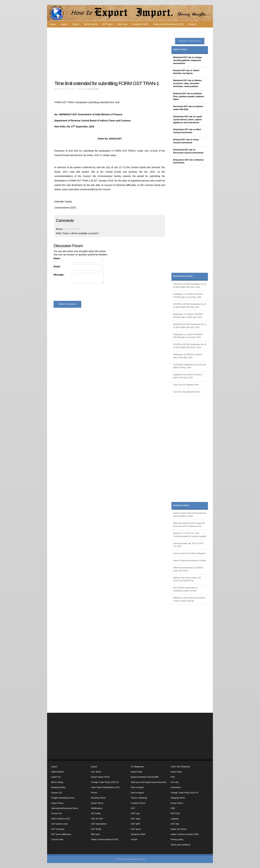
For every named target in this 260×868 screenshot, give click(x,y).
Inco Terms (96, 772)
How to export (137, 793)
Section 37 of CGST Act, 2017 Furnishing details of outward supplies (190, 535)
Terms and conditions (180, 845)
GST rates (108, 24)
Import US (56, 777)
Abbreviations (58, 772)
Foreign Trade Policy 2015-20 (105, 782)
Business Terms (98, 798)
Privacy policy (177, 839)
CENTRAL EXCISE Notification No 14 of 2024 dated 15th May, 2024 (190, 306)
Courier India (57, 839)
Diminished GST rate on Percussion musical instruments (188, 151)
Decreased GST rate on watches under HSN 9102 (188, 108)
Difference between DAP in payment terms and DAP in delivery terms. (189, 525)
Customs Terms (138, 803)
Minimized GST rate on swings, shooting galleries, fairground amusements (188, 60)
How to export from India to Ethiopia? (189, 553)
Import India (176, 772)
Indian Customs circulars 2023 (185, 834)
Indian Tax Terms (179, 829)
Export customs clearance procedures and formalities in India (190, 515)
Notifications (97, 808)
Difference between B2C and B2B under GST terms (188, 569)
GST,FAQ (175, 813)
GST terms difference (61, 834)
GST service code (60, 824)
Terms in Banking (139, 798)
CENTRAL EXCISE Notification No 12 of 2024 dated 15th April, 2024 (190, 326)
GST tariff (135, 824)
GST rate (175, 824)
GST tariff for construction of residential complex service (185, 589)
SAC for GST (97, 819)
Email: (57, 267)
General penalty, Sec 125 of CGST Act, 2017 (188, 545)
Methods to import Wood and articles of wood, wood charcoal (189, 599)
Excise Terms (177, 803)
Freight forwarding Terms (63, 798)
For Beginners (137, 767)
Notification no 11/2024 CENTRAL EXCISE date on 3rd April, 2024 (188, 336)
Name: (57, 258)
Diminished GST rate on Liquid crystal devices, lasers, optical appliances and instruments (188, 120)
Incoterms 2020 (140, 24)
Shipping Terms (178, 798)
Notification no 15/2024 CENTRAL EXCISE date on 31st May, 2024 (188, 296)
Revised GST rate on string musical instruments (186, 141)
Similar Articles (180, 49)
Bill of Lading (91, 24)
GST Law (135, 813)
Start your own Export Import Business (149, 782)
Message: (59, 275)
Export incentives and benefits (145, 777)
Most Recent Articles (183, 276)
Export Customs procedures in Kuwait (190, 561)
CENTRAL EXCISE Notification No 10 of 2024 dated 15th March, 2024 (190, 346)
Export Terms (97, 803)
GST (133, 808)
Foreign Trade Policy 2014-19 (184, 793)
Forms (94, 793)
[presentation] (79, 293)
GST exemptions (99, 824)
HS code (175, 782)
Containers (176, 787)
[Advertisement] (110, 54)
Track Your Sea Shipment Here (187, 392)
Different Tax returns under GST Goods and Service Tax (187, 579)
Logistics (175, 819)
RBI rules (123, 24)
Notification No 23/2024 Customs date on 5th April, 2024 (188, 376)
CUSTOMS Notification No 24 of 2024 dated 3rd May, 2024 (190, 366)
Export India (136, 772)
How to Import (137, 787)
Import (64, 24)
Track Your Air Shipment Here (186, 385)
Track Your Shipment (180, 767)
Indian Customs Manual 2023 (168, 24)
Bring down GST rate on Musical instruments (188, 161)
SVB (173, 808)
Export (76, 24)
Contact (192, 24)
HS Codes (96, 813)
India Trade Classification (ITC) (105, 787)
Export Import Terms (100, 777)
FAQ (173, 777)
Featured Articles (181, 505)
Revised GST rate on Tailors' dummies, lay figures (186, 72)
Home (53, 24)
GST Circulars (93, 89)
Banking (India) (58, 787)
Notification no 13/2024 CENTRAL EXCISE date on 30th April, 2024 (188, 316)
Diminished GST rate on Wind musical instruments (187, 131)
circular (134, 839)
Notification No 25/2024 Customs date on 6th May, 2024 (188, 356)
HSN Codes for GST (61, 819)
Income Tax (57, 793)
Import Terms (57, 803)
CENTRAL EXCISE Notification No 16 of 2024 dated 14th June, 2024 (190, 286)
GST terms (136, 829)
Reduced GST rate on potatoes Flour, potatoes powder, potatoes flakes (189, 97)
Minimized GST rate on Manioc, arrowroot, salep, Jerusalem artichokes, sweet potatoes (188, 83)
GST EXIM (96, 829)
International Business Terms (65, 808)
